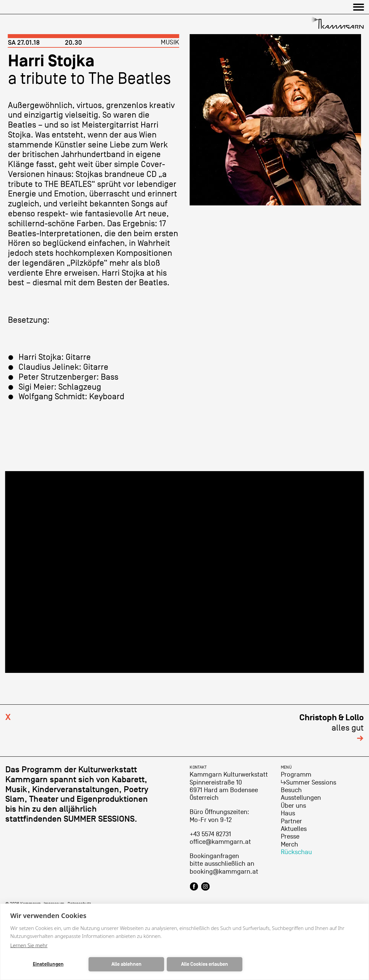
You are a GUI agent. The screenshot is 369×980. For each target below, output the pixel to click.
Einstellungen (48, 964)
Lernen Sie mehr (29, 945)
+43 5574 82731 (210, 834)
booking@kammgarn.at (224, 872)
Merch (289, 844)
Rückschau (296, 852)
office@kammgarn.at (220, 842)
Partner (291, 821)
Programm (296, 775)
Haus (288, 813)
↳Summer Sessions (308, 783)
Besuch (291, 790)
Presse (290, 837)
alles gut (332, 728)
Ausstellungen (301, 798)
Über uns (293, 806)
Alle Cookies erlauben (205, 964)
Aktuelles (294, 829)
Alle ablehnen (126, 964)
